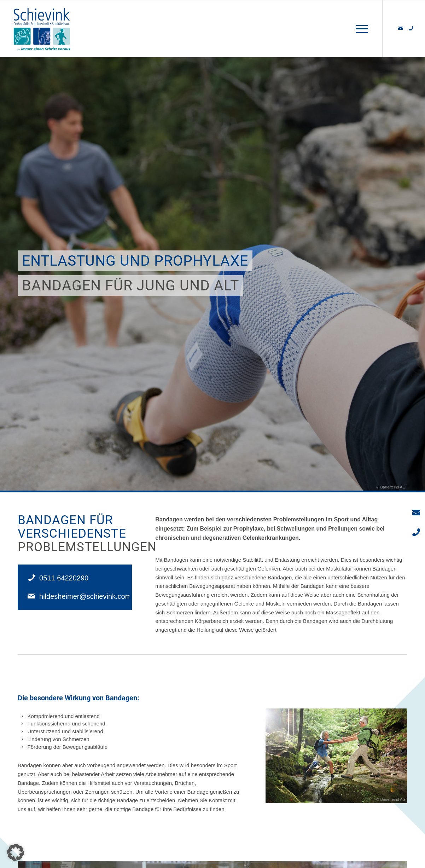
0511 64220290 (64, 578)
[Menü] (360, 29)
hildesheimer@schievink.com (85, 596)
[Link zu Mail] (401, 28)
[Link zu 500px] (411, 28)
